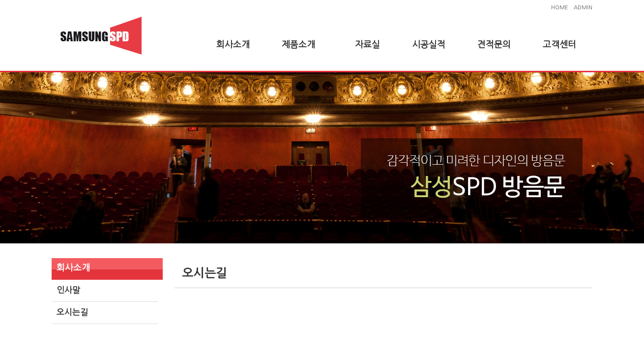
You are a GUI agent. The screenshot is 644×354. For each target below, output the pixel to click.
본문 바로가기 (0, 0)
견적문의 (494, 45)
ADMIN (583, 8)
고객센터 (559, 45)
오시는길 (72, 312)
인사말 (68, 290)
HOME (559, 8)
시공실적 (429, 45)
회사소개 (233, 45)
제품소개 (298, 45)
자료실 (367, 45)
